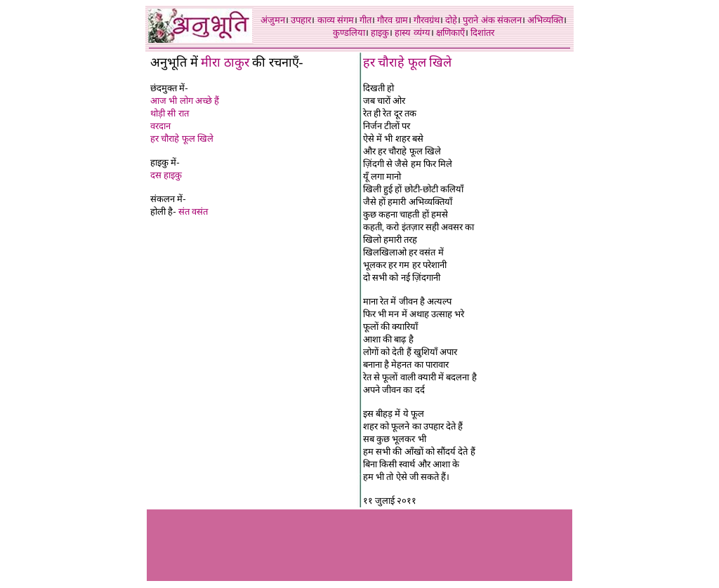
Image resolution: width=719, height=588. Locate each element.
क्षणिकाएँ (450, 33)
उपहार (301, 20)
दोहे (451, 20)
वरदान (160, 126)
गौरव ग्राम (392, 20)
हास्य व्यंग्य (412, 33)
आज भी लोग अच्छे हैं (185, 101)
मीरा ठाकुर (225, 62)
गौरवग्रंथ (427, 20)
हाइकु (380, 33)
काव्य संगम (336, 20)
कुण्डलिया (349, 33)
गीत (365, 20)
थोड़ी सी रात (170, 113)
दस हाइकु (166, 175)
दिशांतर (482, 33)
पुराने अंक (479, 20)
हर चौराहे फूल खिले (182, 139)
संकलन (509, 20)
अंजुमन (273, 20)
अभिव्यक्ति (545, 20)
